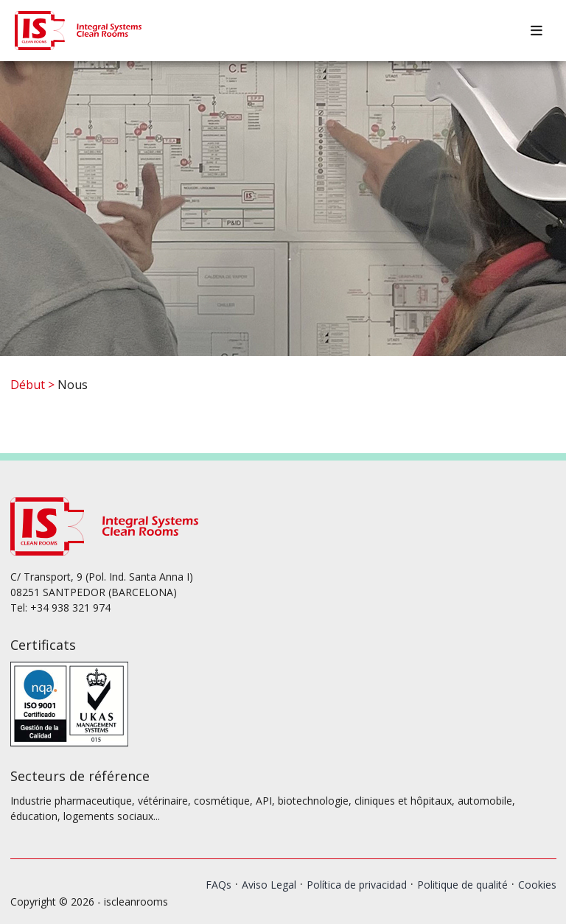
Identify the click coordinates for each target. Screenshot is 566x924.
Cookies (537, 885)
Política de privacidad (357, 885)
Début (28, 385)
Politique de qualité (462, 885)
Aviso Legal (269, 885)
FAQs (219, 885)
